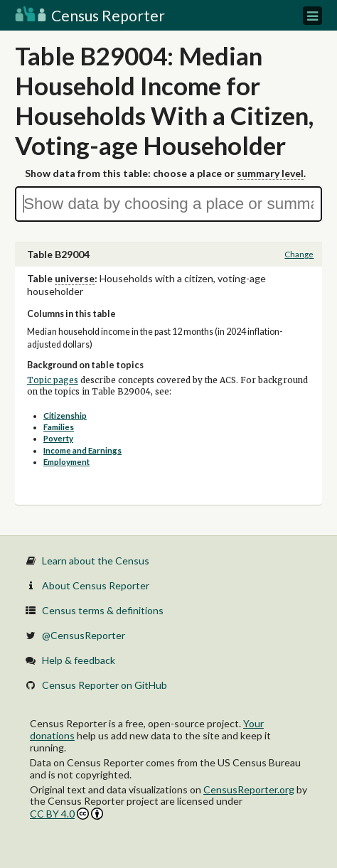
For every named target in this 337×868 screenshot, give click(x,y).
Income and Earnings (82, 450)
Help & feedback (79, 660)
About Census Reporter (96, 585)
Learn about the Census (96, 561)
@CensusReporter (84, 635)
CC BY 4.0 (66, 814)
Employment (66, 462)
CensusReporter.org (249, 789)
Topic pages (53, 380)
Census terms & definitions (103, 610)
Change (299, 254)
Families (59, 427)
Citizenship (65, 416)
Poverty (58, 438)
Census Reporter (90, 15)
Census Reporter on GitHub (105, 685)
